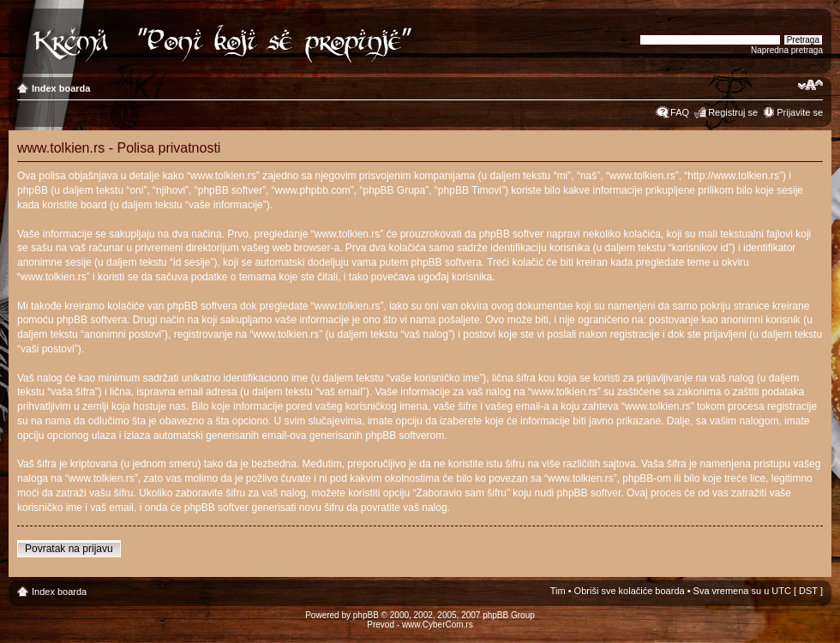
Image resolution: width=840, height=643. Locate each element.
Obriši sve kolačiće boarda (630, 591)
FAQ (680, 112)
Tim (558, 591)
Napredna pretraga (787, 50)
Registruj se (733, 112)
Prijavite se (800, 112)
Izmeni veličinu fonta (810, 85)
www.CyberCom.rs (438, 625)
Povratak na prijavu (69, 549)
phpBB (366, 615)
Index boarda (61, 88)
